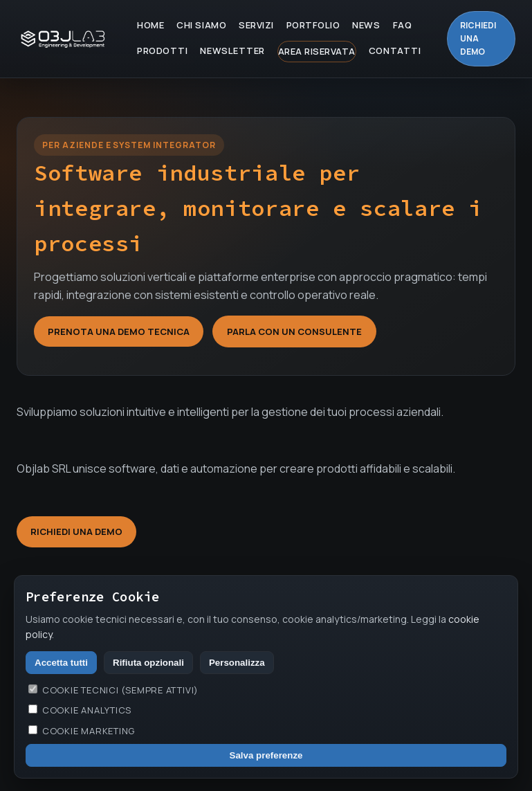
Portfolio (313, 25)
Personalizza (237, 663)
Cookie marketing (82, 731)
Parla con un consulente (294, 331)
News (366, 25)
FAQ (403, 25)
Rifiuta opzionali (148, 663)
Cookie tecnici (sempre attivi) (113, 690)
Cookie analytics (80, 710)
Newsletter (232, 51)
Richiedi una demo (478, 38)
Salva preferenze (266, 755)
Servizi (256, 25)
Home (150, 25)
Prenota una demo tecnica (119, 331)
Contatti (395, 51)
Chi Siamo (201, 25)
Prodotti (162, 51)
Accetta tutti (61, 663)
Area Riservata (317, 51)
